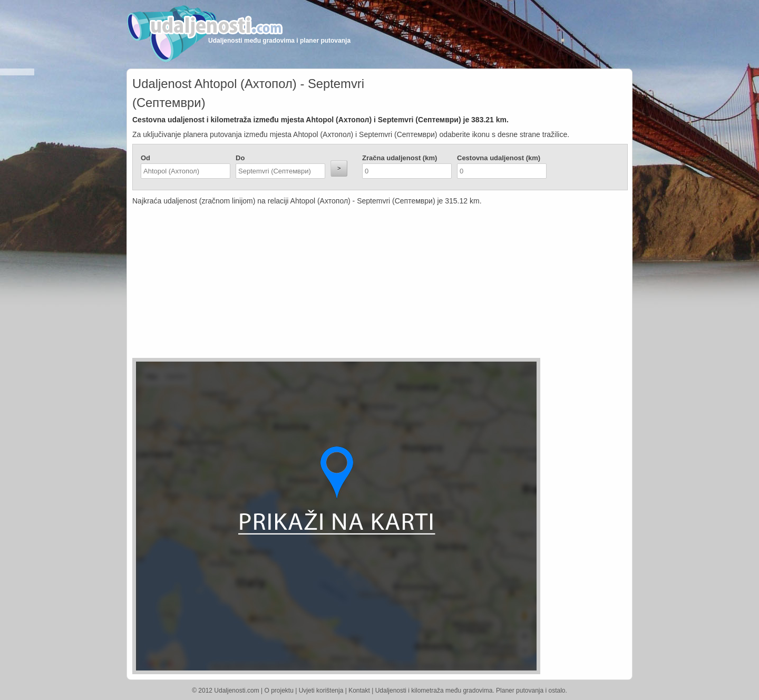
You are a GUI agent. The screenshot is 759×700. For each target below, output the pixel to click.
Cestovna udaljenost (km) (499, 158)
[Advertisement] (317, 284)
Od (145, 158)
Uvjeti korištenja (321, 691)
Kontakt (359, 691)
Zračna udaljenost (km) (400, 158)
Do (240, 158)
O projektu (279, 691)
